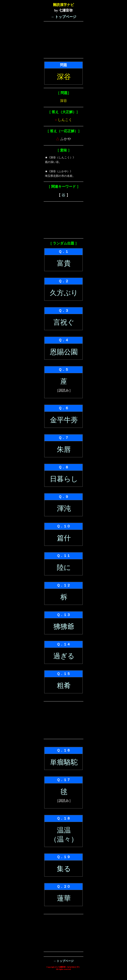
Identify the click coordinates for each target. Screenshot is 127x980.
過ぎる (64, 656)
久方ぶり (64, 293)
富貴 (64, 263)
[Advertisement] (63, 40)
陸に (64, 568)
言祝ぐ (64, 322)
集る (64, 869)
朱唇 (64, 449)
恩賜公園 (64, 352)
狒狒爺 (64, 626)
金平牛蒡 (64, 420)
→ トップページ (63, 17)
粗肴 (64, 685)
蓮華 (64, 898)
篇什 (64, 538)
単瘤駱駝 (64, 762)
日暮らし (64, 479)
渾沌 (64, 508)
